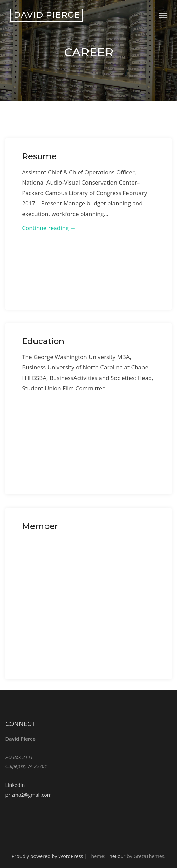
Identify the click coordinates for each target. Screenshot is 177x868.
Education (43, 341)
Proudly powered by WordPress (47, 856)
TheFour (116, 856)
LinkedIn (15, 785)
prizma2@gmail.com (29, 795)
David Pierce (47, 15)
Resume (39, 156)
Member (40, 526)
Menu (163, 15)
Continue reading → (49, 228)
